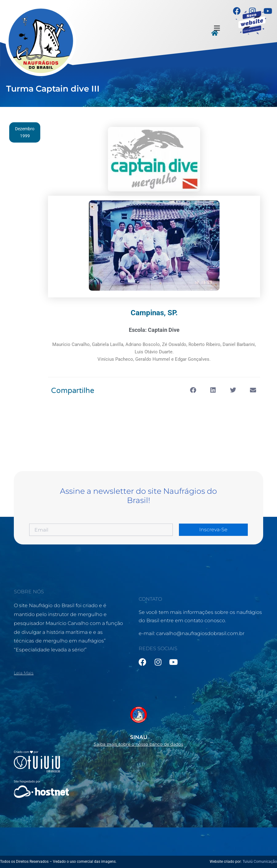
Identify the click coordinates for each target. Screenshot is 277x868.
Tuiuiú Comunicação (260, 862)
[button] (217, 28)
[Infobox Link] (138, 725)
